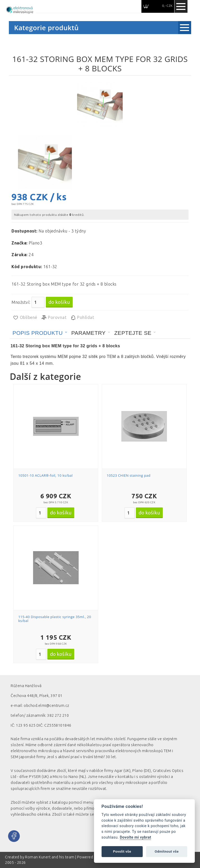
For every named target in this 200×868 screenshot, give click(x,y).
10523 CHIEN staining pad (129, 475)
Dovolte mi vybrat (135, 837)
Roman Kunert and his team (50, 857)
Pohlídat (82, 318)
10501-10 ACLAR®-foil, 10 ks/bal (45, 475)
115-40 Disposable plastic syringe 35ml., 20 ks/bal (55, 619)
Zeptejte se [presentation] (133, 333)
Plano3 (35, 243)
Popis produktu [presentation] (38, 333)
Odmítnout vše (167, 851)
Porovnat (54, 318)
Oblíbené (25, 318)
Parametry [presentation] (89, 333)
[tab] (40, 333)
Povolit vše (122, 851)
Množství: (21, 302)
